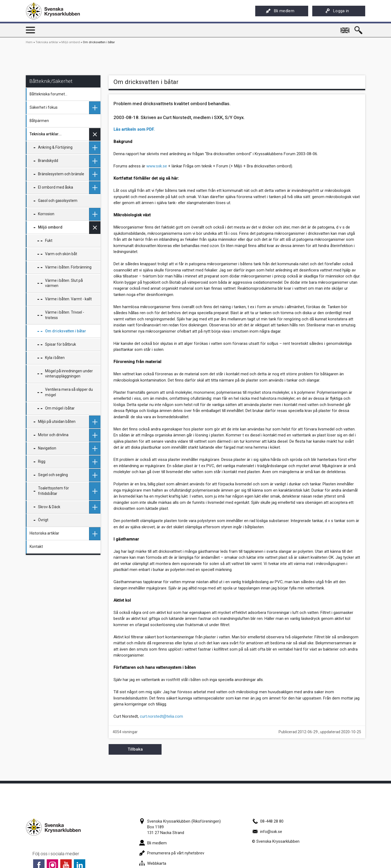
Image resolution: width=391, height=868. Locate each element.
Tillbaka (135, 749)
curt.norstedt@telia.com (161, 716)
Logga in (337, 11)
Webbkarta (153, 863)
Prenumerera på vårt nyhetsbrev (172, 853)
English (345, 28)
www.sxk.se (157, 166)
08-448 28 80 (268, 821)
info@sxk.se (267, 832)
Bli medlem (280, 11)
